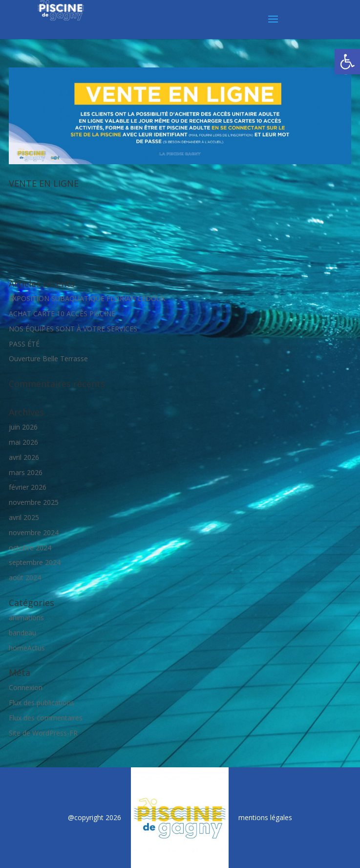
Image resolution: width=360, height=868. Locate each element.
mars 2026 (26, 472)
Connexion (26, 687)
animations (26, 618)
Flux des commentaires (46, 718)
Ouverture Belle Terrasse (48, 358)
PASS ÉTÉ (24, 344)
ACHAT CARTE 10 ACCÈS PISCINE (62, 314)
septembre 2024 (35, 562)
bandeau (22, 633)
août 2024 (25, 577)
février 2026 (28, 487)
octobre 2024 (30, 548)
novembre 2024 (34, 532)
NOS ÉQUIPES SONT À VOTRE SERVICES (73, 329)
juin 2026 (23, 427)
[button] (347, 62)
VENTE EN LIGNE (44, 183)
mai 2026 (23, 442)
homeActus (27, 648)
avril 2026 (24, 457)
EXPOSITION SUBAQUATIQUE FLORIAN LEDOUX (87, 298)
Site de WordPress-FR (43, 733)
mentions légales (265, 817)
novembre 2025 (34, 502)
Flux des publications (42, 703)
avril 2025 (24, 517)
